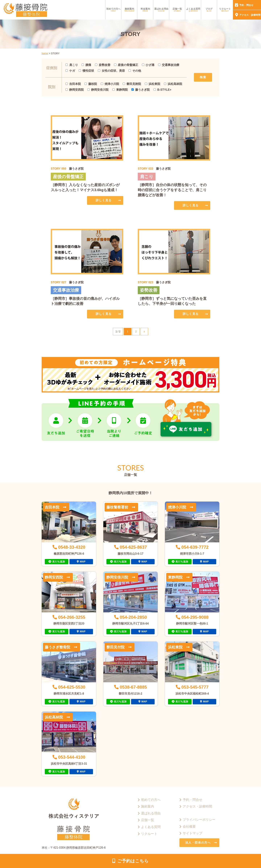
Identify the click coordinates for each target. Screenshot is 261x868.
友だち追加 (59, 562)
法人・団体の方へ (198, 843)
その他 (135, 71)
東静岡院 (120, 90)
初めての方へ (113, 10)
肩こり (72, 65)
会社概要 (189, 827)
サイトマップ (192, 833)
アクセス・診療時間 (250, 15)
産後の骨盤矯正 (126, 65)
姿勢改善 (103, 65)
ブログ (209, 10)
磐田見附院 (132, 84)
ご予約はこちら (133, 861)
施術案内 (129, 10)
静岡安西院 (75, 90)
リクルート (225, 10)
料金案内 (145, 10)
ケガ (70, 71)
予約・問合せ (246, 5)
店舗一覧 (177, 10)
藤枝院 (91, 84)
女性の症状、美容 (111, 71)
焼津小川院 (110, 84)
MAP (83, 562)
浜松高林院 (173, 84)
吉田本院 (73, 84)
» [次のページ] (144, 331)
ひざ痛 (148, 65)
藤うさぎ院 (141, 90)
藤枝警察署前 (117, 507)
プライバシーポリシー (199, 820)
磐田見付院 (115, 647)
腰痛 (86, 65)
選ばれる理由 (161, 10)
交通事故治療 (169, 65)
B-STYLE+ (162, 90)
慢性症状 (86, 71)
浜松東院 (153, 84)
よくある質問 (193, 10)
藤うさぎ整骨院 (57, 647)
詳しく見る (104, 200)
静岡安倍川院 (98, 90)
